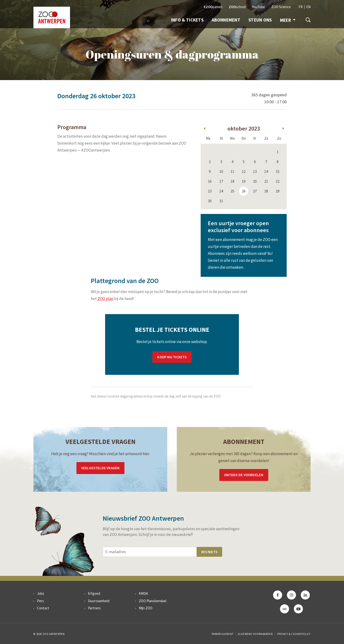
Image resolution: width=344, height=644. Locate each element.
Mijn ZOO (146, 608)
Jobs (41, 593)
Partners (94, 608)
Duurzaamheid (99, 601)
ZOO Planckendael (153, 601)
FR (301, 7)
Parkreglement (222, 634)
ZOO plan (105, 299)
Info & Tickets (187, 20)
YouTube (258, 7)
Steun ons (260, 20)
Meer (288, 20)
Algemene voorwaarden (255, 634)
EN (308, 7)
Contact (43, 608)
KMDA (143, 593)
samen (213, 7)
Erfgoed (94, 593)
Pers (40, 601)
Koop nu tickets (172, 357)
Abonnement (226, 20)
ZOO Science (281, 7)
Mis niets (209, 552)
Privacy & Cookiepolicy (294, 634)
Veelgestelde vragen (100, 468)
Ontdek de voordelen (244, 475)
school (237, 7)
